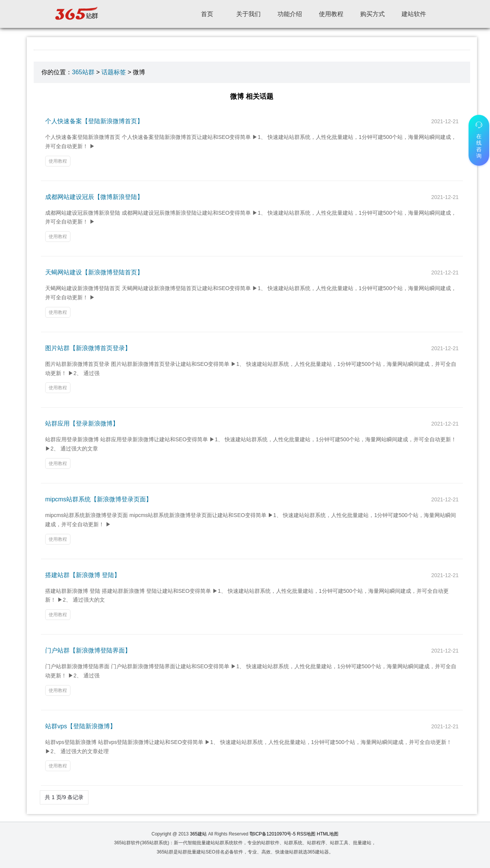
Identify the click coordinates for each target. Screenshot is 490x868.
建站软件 (414, 14)
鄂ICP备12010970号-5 (273, 834)
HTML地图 (328, 834)
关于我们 (248, 14)
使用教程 (331, 14)
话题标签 (114, 72)
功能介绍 (290, 14)
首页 (207, 14)
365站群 (83, 72)
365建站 (198, 834)
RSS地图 (306, 834)
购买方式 (372, 14)
